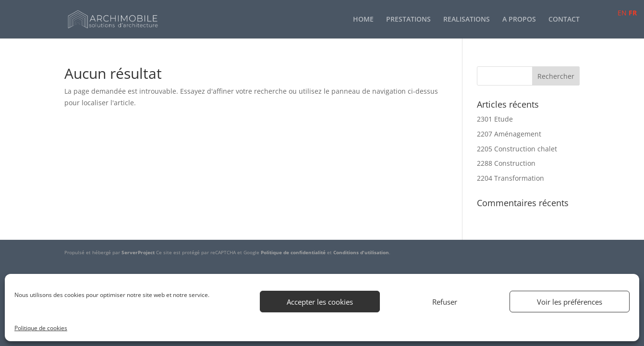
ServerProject (138, 252)
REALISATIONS (467, 20)
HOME (363, 20)
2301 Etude (495, 119)
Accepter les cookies (320, 302)
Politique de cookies (41, 328)
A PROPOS (519, 20)
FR (633, 13)
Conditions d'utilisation (361, 252)
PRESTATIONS (408, 20)
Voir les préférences (570, 302)
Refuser (445, 302)
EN (622, 13)
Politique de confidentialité (293, 252)
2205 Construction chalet (517, 149)
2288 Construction (506, 163)
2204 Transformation (510, 178)
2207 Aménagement (509, 134)
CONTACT (564, 20)
